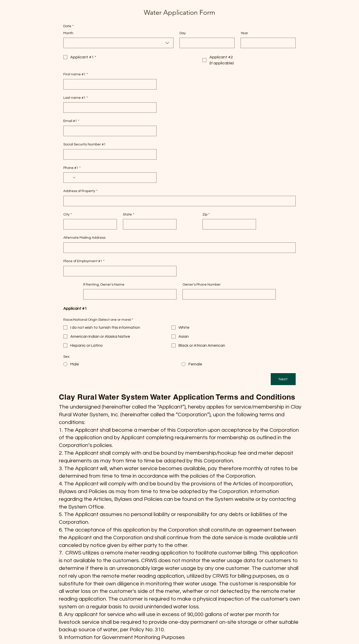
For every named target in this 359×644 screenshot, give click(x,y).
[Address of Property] (178, 201)
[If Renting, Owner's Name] (128, 294)
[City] (89, 224)
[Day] (206, 43)
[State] (148, 224)
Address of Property (80, 191)
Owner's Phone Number (202, 285)
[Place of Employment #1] (118, 271)
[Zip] (228, 224)
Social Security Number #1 (85, 144)
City (68, 215)
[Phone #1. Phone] (115, 178)
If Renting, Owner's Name (104, 285)
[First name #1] (108, 84)
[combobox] (118, 43)
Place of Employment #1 (84, 261)
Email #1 (71, 121)
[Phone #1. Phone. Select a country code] (71, 178)
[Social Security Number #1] (108, 154)
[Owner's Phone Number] (228, 294)
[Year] (267, 43)
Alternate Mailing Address (84, 238)
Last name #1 (76, 98)
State (129, 215)
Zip (206, 215)
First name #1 (76, 75)
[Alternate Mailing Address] (178, 248)
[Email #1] (108, 131)
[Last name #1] (108, 107)
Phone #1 (72, 168)
